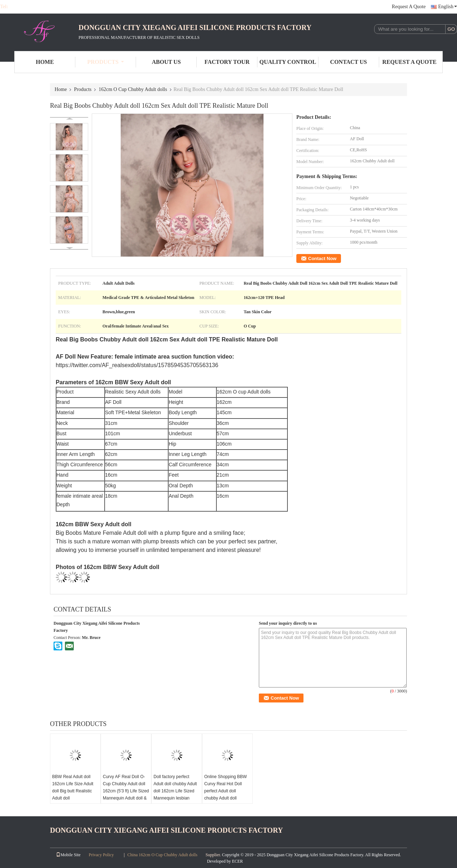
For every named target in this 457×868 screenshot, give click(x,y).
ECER (238, 861)
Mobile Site (68, 855)
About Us (166, 62)
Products (106, 62)
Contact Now (322, 258)
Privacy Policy (101, 855)
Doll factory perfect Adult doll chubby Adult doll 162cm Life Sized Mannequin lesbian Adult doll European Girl (176, 791)
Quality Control (288, 62)
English (448, 7)
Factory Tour (227, 62)
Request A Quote (409, 7)
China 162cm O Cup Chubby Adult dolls (162, 855)
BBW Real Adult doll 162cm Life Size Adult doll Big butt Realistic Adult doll (73, 787)
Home (45, 62)
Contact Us (349, 62)
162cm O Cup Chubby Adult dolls (133, 89)
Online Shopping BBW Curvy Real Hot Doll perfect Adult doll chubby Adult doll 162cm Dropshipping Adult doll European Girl (227, 795)
